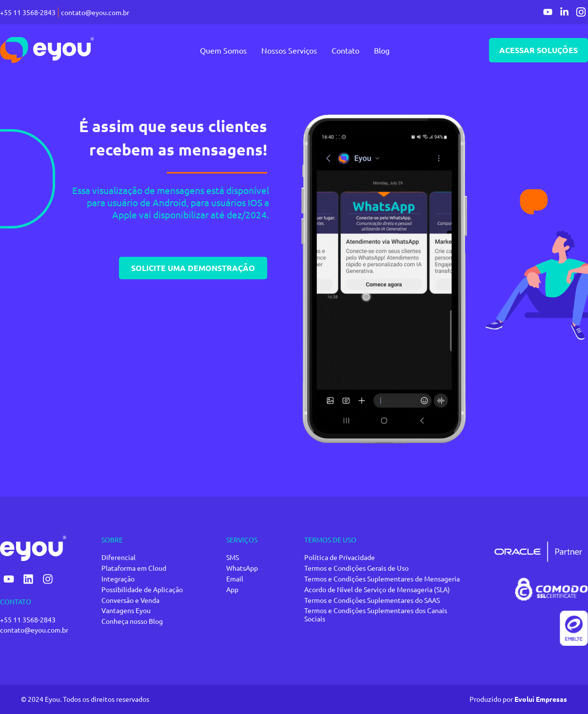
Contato (343, 50)
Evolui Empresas (541, 699)
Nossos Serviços (287, 50)
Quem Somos (221, 50)
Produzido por (492, 699)
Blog (379, 50)
